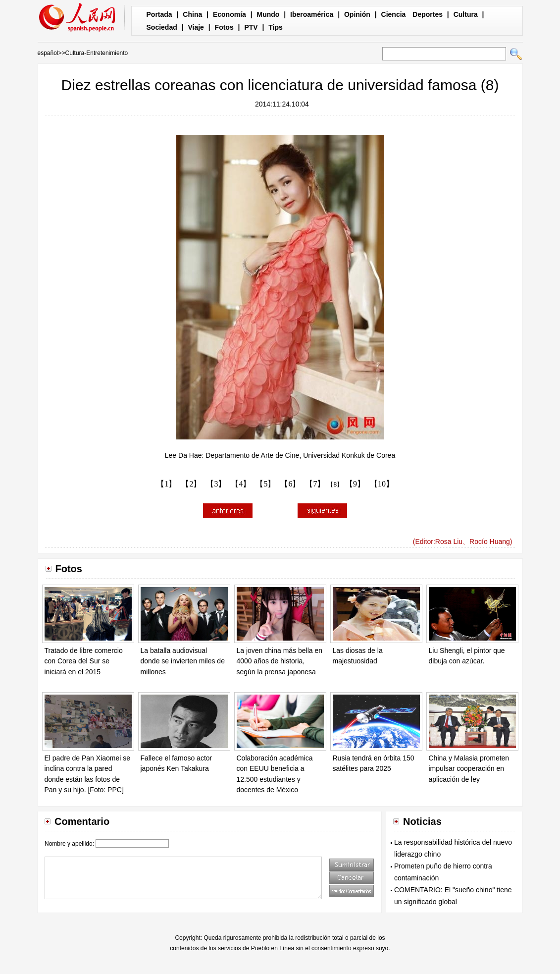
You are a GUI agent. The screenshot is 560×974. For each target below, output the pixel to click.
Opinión (357, 14)
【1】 (166, 484)
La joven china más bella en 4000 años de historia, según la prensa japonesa (280, 661)
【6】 (290, 484)
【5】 (265, 484)
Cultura (466, 14)
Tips (276, 27)
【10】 (382, 484)
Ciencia (394, 14)
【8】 (335, 485)
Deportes (428, 14)
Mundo (268, 14)
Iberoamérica (312, 14)
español (48, 53)
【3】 (216, 484)
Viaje (196, 27)
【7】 (315, 484)
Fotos (224, 27)
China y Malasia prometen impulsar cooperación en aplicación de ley (469, 769)
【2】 (191, 484)
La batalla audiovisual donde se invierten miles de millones (183, 661)
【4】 (241, 484)
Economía (229, 14)
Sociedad (162, 27)
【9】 (355, 484)
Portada (159, 14)
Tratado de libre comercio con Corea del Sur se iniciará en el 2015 (84, 661)
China (192, 14)
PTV (251, 27)
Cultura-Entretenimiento (97, 53)
